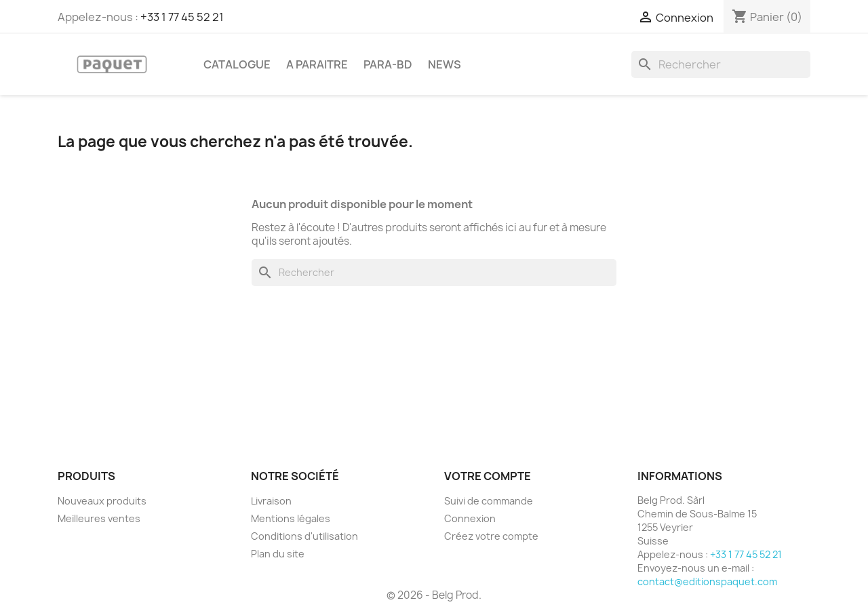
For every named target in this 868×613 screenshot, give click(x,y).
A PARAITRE (317, 64)
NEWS (445, 64)
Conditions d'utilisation (304, 536)
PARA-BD (388, 64)
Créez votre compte (491, 536)
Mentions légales (291, 518)
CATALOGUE (237, 64)
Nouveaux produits (102, 501)
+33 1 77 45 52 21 (182, 17)
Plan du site (278, 554)
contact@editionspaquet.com (707, 581)
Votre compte (488, 476)
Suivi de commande (489, 501)
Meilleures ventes (99, 518)
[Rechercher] (721, 64)
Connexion (470, 518)
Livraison (271, 501)
